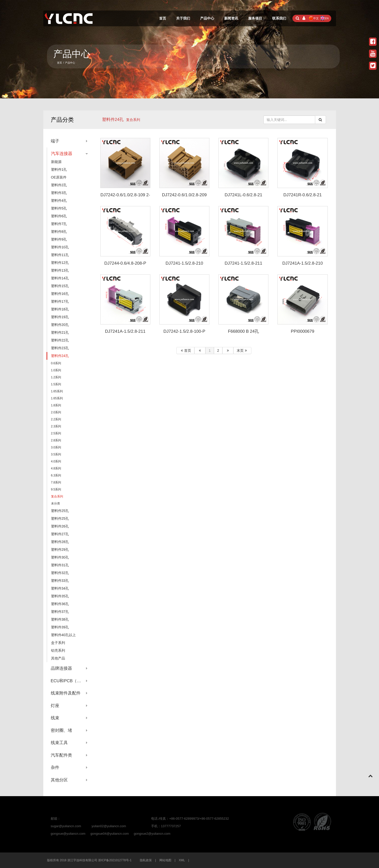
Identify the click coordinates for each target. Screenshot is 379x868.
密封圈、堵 (61, 730)
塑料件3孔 (59, 193)
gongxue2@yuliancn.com (152, 834)
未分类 (56, 503)
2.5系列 (56, 433)
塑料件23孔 (60, 348)
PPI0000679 (303, 331)
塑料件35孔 (60, 596)
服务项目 (255, 18)
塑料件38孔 (60, 619)
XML (182, 860)
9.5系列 (56, 489)
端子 (55, 141)
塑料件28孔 (60, 542)
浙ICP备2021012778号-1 (115, 860)
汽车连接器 (62, 154)
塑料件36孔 (60, 604)
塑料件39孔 (60, 627)
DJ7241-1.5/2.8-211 (243, 263)
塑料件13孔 (60, 270)
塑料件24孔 (113, 120)
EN (324, 18)
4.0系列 (56, 461)
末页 (242, 351)
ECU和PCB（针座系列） (69, 681)
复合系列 (57, 496)
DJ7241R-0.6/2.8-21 (303, 195)
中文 (314, 18)
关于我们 (183, 18)
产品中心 (207, 18)
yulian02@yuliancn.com (109, 826)
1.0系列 (56, 370)
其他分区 (59, 780)
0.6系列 (56, 363)
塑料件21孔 (60, 332)
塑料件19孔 (60, 317)
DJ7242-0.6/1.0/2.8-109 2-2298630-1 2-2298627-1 (125, 197)
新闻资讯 (231, 18)
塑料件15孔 (60, 286)
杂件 (55, 767)
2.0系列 (56, 412)
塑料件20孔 (60, 325)
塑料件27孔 (60, 534)
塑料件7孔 (59, 224)
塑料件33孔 (60, 581)
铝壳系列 (58, 650)
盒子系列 (58, 643)
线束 (55, 718)
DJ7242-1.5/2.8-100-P (184, 331)
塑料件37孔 (60, 612)
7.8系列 (56, 482)
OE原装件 (59, 177)
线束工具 (59, 743)
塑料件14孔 (60, 278)
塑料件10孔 (60, 247)
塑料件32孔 (60, 573)
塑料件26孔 (60, 526)
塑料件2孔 (59, 185)
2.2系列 (56, 419)
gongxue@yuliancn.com (68, 834)
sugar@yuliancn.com (66, 826)
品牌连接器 (61, 668)
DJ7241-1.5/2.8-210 (184, 263)
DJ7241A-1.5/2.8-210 (303, 263)
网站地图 (165, 860)
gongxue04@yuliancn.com (109, 834)
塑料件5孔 (59, 208)
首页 (163, 18)
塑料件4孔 (59, 201)
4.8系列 (56, 468)
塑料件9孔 (59, 239)
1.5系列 (56, 384)
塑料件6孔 (59, 216)
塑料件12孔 (60, 263)
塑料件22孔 (60, 340)
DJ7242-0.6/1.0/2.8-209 (184, 195)
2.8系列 (56, 440)
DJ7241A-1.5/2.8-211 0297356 (125, 334)
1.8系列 (56, 405)
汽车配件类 (61, 755)
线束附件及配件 (66, 693)
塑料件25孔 (60, 511)
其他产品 (58, 658)
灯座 (55, 706)
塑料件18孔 (60, 309)
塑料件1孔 (59, 169)
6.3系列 (56, 475)
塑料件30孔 (60, 557)
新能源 (56, 162)
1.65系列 (57, 391)
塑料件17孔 (60, 301)
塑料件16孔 (60, 294)
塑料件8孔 (59, 232)
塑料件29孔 (60, 550)
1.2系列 (56, 377)
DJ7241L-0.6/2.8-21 (243, 195)
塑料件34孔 (60, 588)
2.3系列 (56, 426)
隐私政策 (146, 860)
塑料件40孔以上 (64, 635)
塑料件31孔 (60, 565)
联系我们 (279, 18)
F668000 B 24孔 (243, 331)
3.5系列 (56, 454)
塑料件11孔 (60, 255)
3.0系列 (56, 447)
